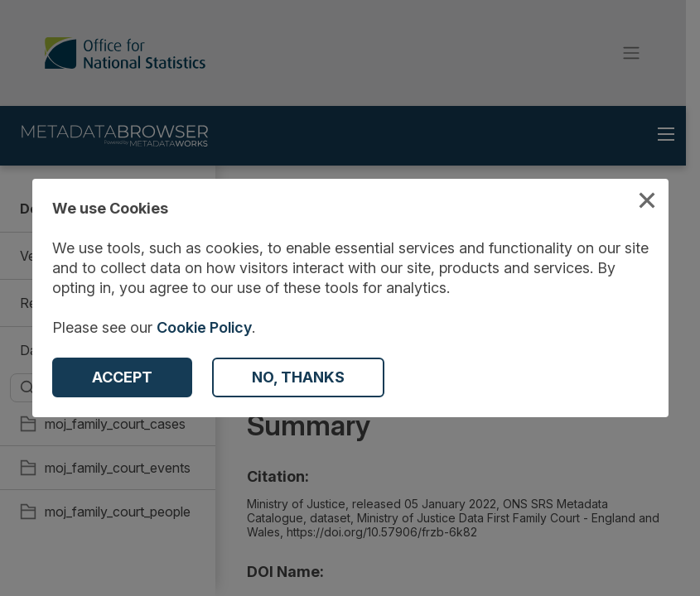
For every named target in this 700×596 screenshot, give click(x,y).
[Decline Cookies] (298, 377)
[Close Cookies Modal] (647, 202)
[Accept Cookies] (122, 377)
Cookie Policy (204, 327)
